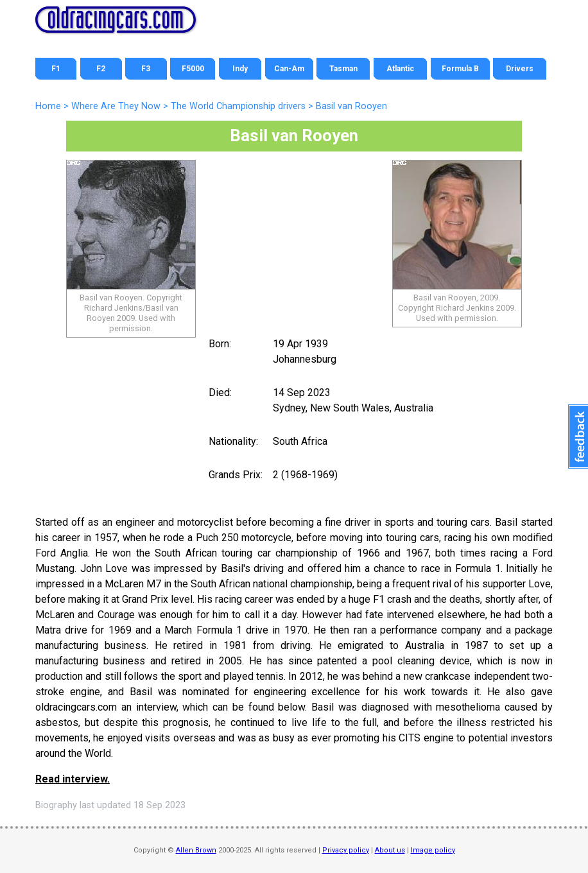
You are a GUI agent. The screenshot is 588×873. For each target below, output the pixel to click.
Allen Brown (196, 850)
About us (390, 850)
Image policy (433, 850)
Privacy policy (346, 850)
